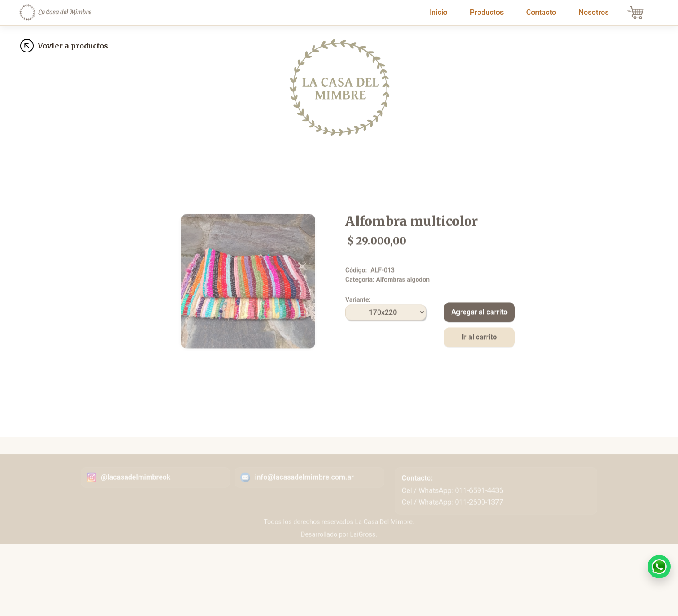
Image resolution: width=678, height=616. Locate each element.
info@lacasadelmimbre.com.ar (304, 488)
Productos (487, 12)
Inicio (440, 12)
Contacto (541, 12)
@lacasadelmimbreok (136, 488)
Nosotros (594, 12)
